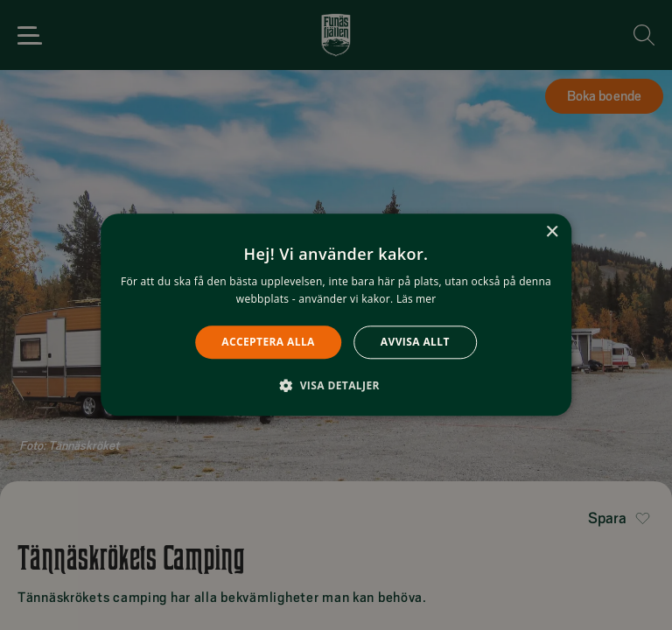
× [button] (552, 232)
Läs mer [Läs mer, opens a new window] (416, 300)
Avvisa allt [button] (415, 342)
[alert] (336, 315)
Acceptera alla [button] (268, 342)
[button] (336, 386)
